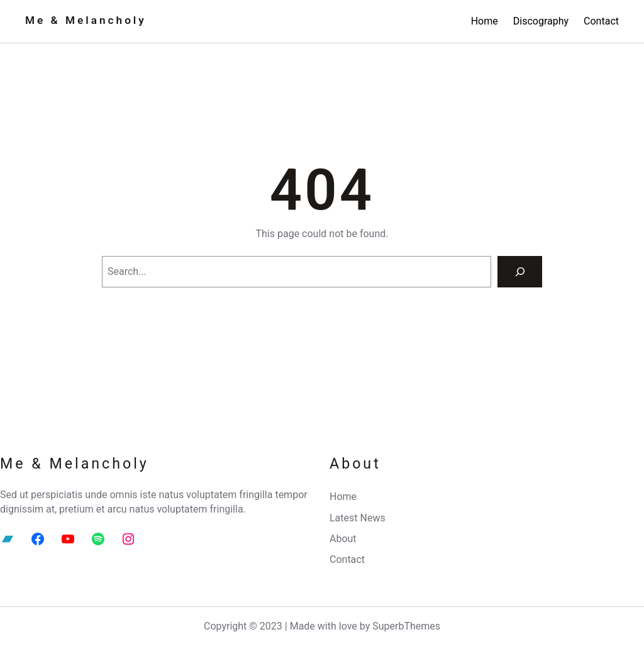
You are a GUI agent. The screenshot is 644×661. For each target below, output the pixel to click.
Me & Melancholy (86, 20)
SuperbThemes (406, 626)
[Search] (520, 271)
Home (485, 21)
